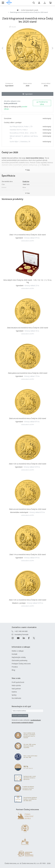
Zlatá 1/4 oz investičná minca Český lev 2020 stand (27, 235)
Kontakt (14, 654)
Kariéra (14, 692)
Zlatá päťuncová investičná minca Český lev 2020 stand (28, 373)
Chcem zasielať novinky (20, 716)
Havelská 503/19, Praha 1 (19, 130)
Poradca (15, 667)
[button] (6, 48)
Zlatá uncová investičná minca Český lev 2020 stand (27, 418)
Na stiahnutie (16, 698)
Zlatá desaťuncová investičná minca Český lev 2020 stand (27, 328)
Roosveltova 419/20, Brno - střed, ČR (23, 133)
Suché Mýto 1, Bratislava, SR (20, 142)
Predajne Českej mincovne (21, 664)
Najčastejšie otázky (19, 657)
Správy (14, 695)
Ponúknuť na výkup (42, 103)
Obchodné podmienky (20, 660)
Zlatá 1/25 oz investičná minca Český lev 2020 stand (27, 464)
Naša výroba (16, 685)
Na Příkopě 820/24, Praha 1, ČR (21, 126)
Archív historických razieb (30, 10)
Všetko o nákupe (18, 651)
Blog (13, 670)
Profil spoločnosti (18, 682)
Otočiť (13, 28)
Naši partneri (16, 689)
